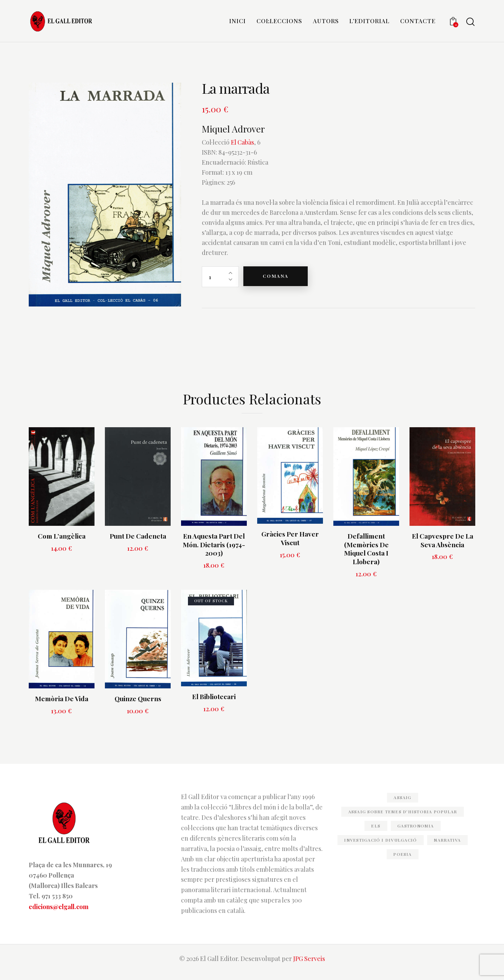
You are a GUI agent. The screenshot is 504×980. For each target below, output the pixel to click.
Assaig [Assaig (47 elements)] (403, 804)
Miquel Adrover (235, 136)
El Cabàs (243, 149)
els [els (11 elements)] (375, 832)
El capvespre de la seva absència (443, 547)
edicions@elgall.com (59, 913)
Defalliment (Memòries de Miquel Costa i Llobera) (366, 555)
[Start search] (470, 23)
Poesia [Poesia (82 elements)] (403, 861)
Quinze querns (138, 705)
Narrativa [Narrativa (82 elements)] (449, 846)
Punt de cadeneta (138, 543)
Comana (278, 283)
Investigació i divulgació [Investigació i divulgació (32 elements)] (380, 846)
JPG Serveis (309, 965)
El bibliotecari (214, 703)
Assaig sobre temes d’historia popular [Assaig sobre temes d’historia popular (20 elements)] (403, 818)
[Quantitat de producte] (220, 283)
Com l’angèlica (62, 543)
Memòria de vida (62, 705)
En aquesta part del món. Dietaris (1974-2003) (214, 551)
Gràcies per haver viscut (290, 545)
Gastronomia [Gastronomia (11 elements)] (417, 832)
